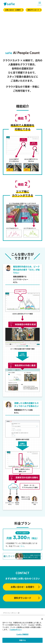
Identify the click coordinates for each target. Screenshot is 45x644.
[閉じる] (42, 619)
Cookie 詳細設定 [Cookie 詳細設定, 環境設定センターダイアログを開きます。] (22, 634)
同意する (22, 640)
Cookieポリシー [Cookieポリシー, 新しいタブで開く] (16, 629)
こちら (21, 546)
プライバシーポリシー (10, 613)
